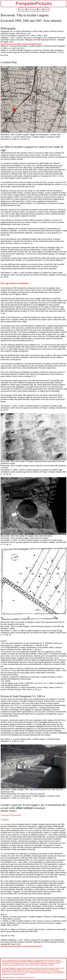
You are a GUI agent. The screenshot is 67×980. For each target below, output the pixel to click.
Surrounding (32, 10)
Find (40, 10)
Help (46, 10)
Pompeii (22, 10)
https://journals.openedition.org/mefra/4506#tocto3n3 (21, 44)
